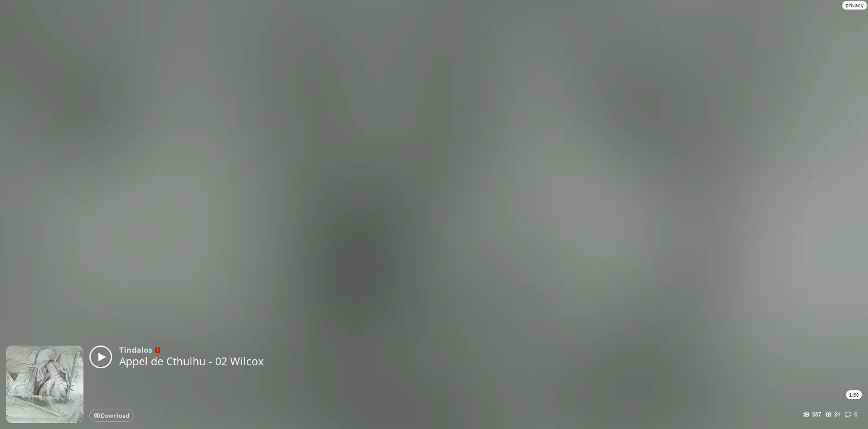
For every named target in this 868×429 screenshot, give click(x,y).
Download (112, 415)
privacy (855, 5)
